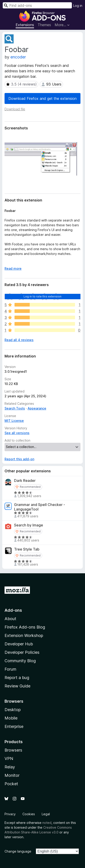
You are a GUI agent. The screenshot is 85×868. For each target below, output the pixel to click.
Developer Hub (19, 644)
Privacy (10, 814)
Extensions (25, 25)
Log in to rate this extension (43, 296)
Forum (10, 669)
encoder (18, 57)
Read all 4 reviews (19, 340)
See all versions (17, 433)
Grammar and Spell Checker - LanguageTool (40, 507)
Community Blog (20, 661)
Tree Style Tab (27, 549)
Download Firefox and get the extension (42, 98)
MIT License (14, 421)
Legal (46, 814)
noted (47, 823)
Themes (44, 25)
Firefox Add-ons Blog (25, 627)
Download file (15, 109)
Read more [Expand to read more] (13, 268)
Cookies (29, 814)
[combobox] (37, 5)
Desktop (13, 710)
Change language (18, 851)
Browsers (13, 750)
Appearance (37, 408)
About (10, 619)
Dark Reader (25, 481)
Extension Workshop (24, 635)
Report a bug (17, 678)
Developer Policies (22, 652)
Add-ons (13, 610)
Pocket (11, 784)
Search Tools (15, 408)
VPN (9, 759)
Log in (78, 6)
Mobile (11, 718)
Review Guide (17, 686)
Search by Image (29, 525)
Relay (10, 767)
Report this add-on (19, 459)
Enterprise (14, 726)
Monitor (12, 775)
